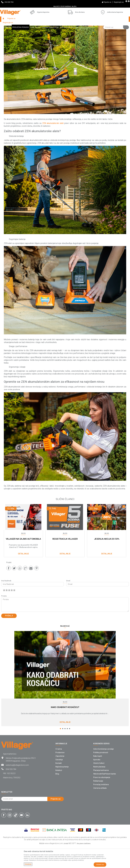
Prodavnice (60, 774)
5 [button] (70, 750)
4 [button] (67, 750)
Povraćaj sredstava (101, 806)
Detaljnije (65, 744)
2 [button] (63, 750)
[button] (116, 19)
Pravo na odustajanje (102, 799)
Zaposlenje (60, 778)
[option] (65, 6)
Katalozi (59, 792)
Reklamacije (98, 803)
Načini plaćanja (99, 789)
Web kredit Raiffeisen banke (105, 796)
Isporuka (97, 781)
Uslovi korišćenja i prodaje (104, 771)
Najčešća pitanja (62, 789)
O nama (59, 771)
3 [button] (65, 750)
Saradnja (59, 781)
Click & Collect (99, 785)
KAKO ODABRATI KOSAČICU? (65, 729)
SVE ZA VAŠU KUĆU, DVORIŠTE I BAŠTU (65, 6)
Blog (15, 25)
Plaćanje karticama (101, 792)
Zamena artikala (100, 810)
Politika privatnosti (101, 774)
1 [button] (60, 750)
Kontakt (59, 785)
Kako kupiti (98, 778)
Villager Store (6, 25)
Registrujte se (119, 2)
